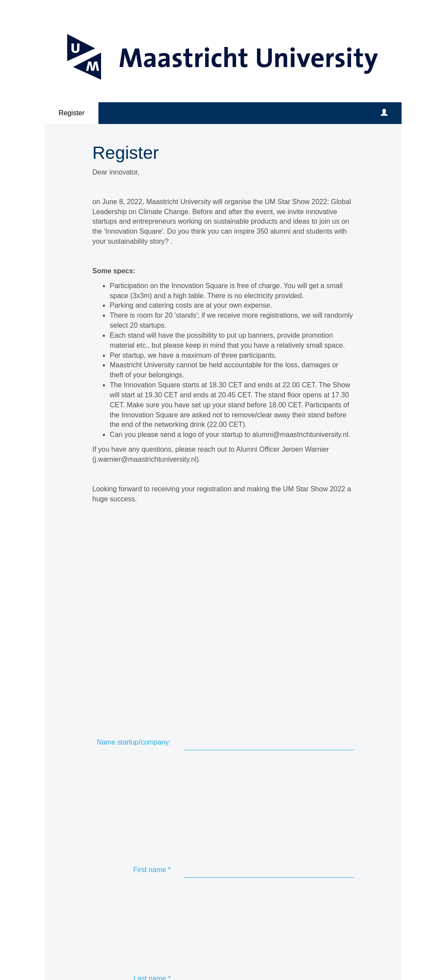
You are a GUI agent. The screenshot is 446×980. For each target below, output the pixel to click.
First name (152, 570)
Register (71, 113)
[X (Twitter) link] (117, 919)
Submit (205, 873)
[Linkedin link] (134, 919)
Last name (152, 592)
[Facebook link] (99, 919)
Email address (146, 629)
